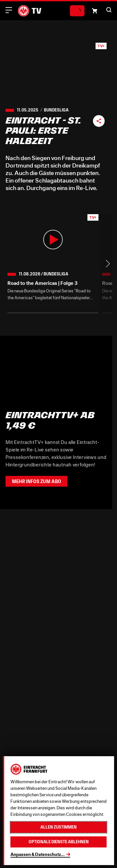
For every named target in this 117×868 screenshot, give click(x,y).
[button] (109, 10)
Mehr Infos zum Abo (37, 481)
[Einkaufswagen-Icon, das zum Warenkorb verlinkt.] (95, 11)
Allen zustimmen (58, 827)
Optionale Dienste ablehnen (59, 842)
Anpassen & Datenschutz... (38, 854)
